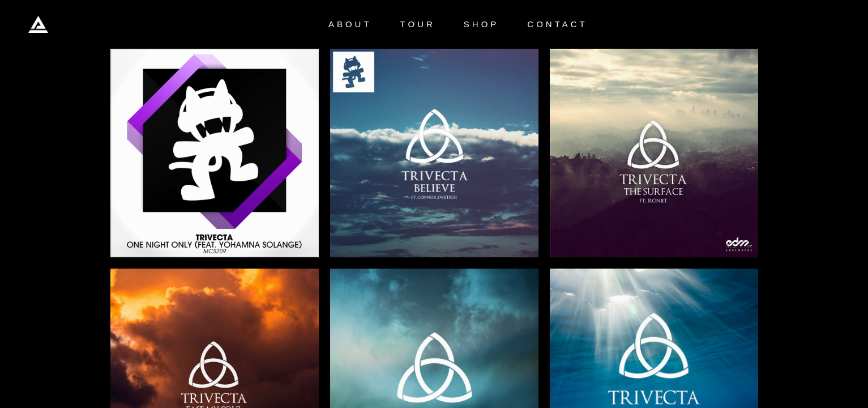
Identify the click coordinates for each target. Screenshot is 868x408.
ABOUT (350, 24)
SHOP (482, 24)
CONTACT (557, 24)
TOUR (418, 24)
